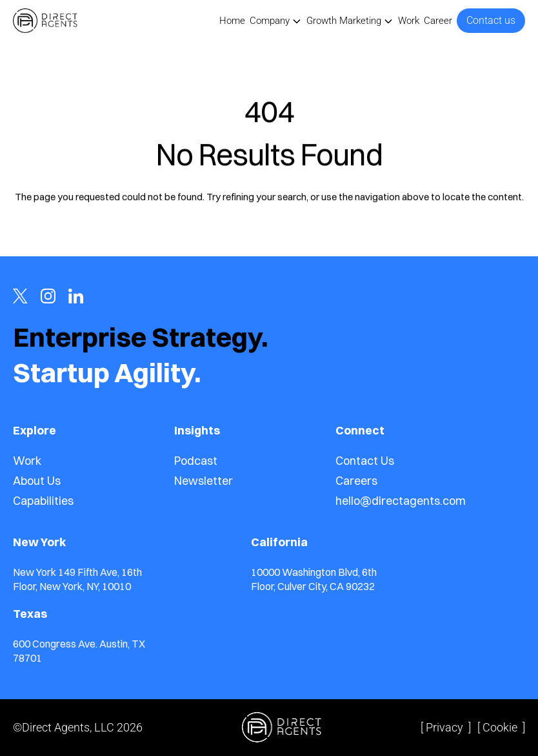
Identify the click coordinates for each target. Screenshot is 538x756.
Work (409, 21)
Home (232, 21)
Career (438, 21)
